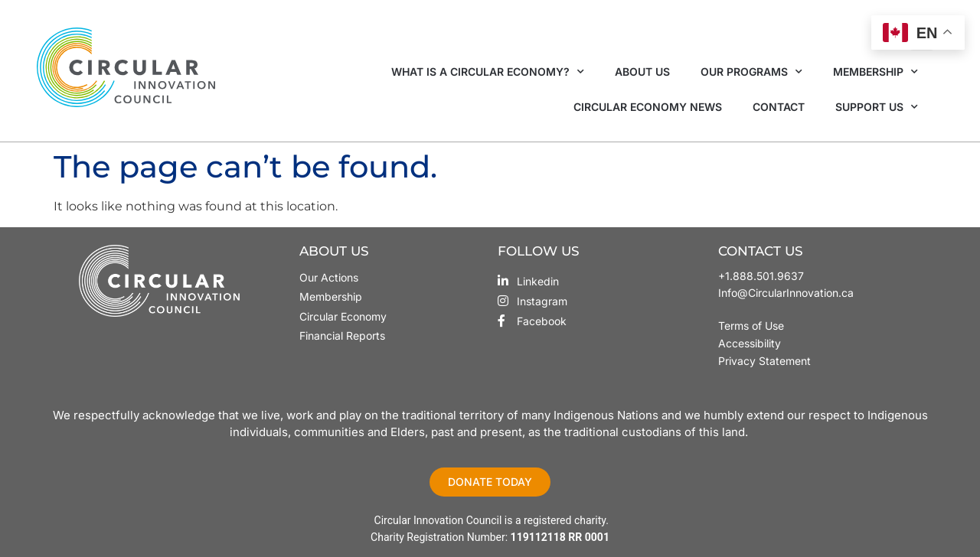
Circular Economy (343, 316)
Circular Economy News (648, 107)
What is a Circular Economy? (488, 72)
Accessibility (750, 343)
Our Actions (329, 277)
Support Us (877, 107)
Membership (875, 72)
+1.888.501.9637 (761, 276)
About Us (642, 72)
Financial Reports (342, 336)
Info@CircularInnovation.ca (786, 293)
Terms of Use (753, 326)
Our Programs (751, 72)
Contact (779, 107)
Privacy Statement (764, 361)
